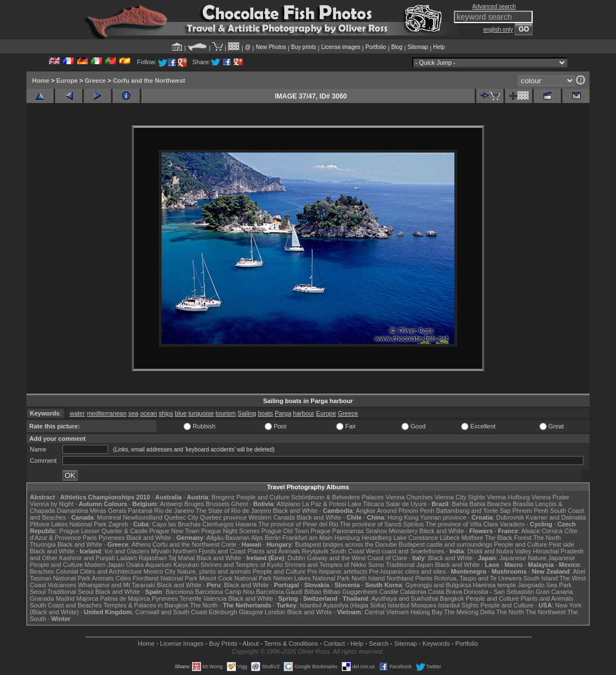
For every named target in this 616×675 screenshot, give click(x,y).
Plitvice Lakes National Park (68, 524)
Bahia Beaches (490, 504)
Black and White (295, 511)
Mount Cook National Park (235, 578)
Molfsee (473, 538)
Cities (123, 578)
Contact (334, 643)
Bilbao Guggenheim (351, 592)
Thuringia (43, 544)
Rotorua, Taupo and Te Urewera (478, 578)
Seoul (38, 592)
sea (133, 413)
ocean (149, 413)
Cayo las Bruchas (176, 524)
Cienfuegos (218, 524)
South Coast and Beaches (66, 605)
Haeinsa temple (494, 585)
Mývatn (161, 551)
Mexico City (160, 571)
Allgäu (215, 538)
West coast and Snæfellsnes (405, 551)
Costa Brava (445, 592)
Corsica (552, 531)
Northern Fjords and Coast (209, 551)
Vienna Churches (409, 497)
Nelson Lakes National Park (311, 578)
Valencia (215, 598)
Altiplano (288, 504)
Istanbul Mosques (412, 605)
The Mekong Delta (470, 612)
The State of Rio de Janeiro (234, 511)
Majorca (88, 598)
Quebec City (182, 517)
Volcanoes (62, 585)
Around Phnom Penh (405, 511)
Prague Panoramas (338, 531)
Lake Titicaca (366, 504)
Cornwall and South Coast (171, 612)
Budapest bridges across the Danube (346, 544)
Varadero (512, 524)
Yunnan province (443, 517)
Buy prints (303, 47)
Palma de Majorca (125, 598)
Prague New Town (174, 531)
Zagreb (118, 524)
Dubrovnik (510, 517)
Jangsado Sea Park (544, 585)
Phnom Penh (530, 511)
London (275, 612)
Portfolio (376, 47)
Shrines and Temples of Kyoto (242, 565)
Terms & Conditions (291, 643)
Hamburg (347, 538)
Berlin (273, 538)
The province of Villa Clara (462, 524)
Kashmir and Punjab (87, 558)
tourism (226, 413)
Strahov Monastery (391, 531)
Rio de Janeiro (174, 511)
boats (265, 413)
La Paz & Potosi (324, 504)
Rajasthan (153, 558)
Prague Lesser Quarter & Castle (104, 531)
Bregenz (223, 497)
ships (166, 413)
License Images (182, 643)
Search (379, 643)
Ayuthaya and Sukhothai (405, 598)
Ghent (240, 504)
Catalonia (413, 592)
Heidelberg (376, 538)
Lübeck (450, 538)
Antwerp (171, 504)
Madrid (65, 598)
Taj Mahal (182, 558)
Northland (400, 578)
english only (498, 30)
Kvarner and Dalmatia (556, 517)
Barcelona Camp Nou (225, 592)
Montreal (109, 517)
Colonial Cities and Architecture (99, 571)
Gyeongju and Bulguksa (438, 585)
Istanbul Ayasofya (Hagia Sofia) (343, 605)
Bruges (194, 504)
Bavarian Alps (244, 538)
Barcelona (180, 592)
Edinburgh (223, 612)
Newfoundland (142, 517)
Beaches (42, 571)
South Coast (347, 551)
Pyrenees (111, 538)
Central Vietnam (387, 612)
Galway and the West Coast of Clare (357, 558)
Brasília (523, 504)
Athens (141, 544)
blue (181, 413)
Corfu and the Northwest (149, 81)
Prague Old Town (285, 531)
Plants (424, 578)
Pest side (562, 544)
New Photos (271, 47)
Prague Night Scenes (230, 531)
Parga (283, 413)
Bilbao (313, 592)
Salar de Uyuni (406, 504)
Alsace (531, 531)
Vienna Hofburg (508, 497)
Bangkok (452, 598)
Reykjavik (315, 551)
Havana (246, 524)
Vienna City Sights (460, 497)
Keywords (436, 643)
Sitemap (418, 47)
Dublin (296, 558)
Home (41, 81)
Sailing (247, 413)
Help (439, 47)
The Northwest (546, 612)
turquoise (201, 413)
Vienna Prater (550, 497)
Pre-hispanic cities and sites (407, 571)
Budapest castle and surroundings (445, 544)
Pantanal (140, 511)
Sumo (376, 565)
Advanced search (494, 6)
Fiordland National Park (165, 578)
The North (547, 538)
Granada (42, 598)
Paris (90, 538)
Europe (67, 81)
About (251, 643)
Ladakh (127, 558)
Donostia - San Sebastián (499, 592)
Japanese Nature (523, 558)
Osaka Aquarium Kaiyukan (163, 565)
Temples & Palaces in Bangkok (146, 605)
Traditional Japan (409, 565)
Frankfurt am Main (308, 538)
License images (341, 47)
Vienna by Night (52, 504)
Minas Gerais (108, 511)
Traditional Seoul (70, 592)
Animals (103, 578)
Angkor (366, 511)
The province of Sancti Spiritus (382, 524)
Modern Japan (104, 565)
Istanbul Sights (458, 605)
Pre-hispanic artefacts (337, 571)
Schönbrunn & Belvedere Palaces (338, 497)
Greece (95, 81)
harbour (303, 413)
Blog (397, 47)
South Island (541, 578)
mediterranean (107, 413)
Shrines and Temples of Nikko (325, 565)
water (77, 413)
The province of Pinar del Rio (298, 524)
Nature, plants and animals (214, 571)
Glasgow (251, 612)
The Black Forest (508, 538)
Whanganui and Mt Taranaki (117, 585)
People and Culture (263, 497)
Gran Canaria (554, 592)
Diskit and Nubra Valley (499, 551)
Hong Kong (403, 517)
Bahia (460, 504)
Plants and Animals (274, 551)
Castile (389, 592)
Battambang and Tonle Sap (473, 511)
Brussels (217, 504)
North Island (368, 578)
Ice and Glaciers (127, 551)
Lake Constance (416, 538)
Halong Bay (427, 612)
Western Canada (271, 517)
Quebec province (223, 517)
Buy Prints (223, 643)
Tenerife (191, 598)
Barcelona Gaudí (280, 592)
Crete (229, 544)
